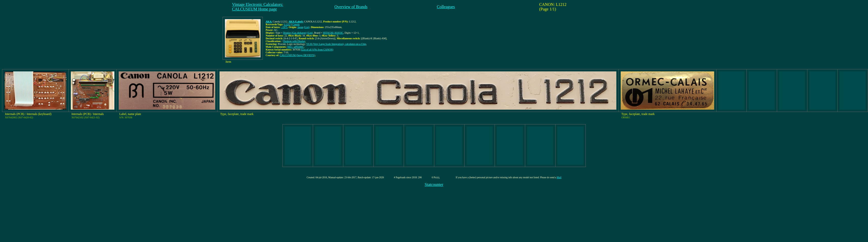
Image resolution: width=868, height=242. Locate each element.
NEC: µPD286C (296, 47)
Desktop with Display (294, 41)
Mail (559, 177)
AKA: (269, 22)
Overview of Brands (351, 7)
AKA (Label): (296, 22)
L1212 (287, 24)
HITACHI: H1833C (333, 33)
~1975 (284, 27)
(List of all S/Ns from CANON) (317, 50)
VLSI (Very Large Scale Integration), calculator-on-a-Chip (336, 44)
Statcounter (434, 184)
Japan (300, 27)
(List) (307, 27)
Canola (296, 24)
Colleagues (446, 7)
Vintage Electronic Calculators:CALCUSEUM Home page (258, 7)
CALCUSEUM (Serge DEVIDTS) (298, 55)
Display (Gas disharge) (295, 33)
